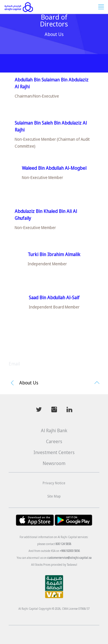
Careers (54, 441)
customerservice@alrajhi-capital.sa (69, 558)
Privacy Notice (54, 483)
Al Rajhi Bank (54, 430)
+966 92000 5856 (70, 551)
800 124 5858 (63, 544)
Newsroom (54, 463)
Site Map (54, 496)
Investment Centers (54, 452)
